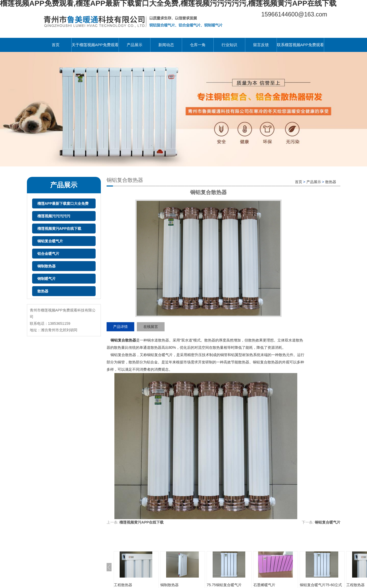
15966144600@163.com (294, 14)
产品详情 (120, 327)
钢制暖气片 (46, 279)
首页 (56, 45)
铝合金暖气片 (48, 254)
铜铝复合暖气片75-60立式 (321, 585)
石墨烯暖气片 (264, 585)
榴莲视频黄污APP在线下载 (59, 229)
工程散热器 (123, 585)
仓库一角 (198, 45)
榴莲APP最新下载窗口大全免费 (63, 203)
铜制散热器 (46, 266)
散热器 (43, 291)
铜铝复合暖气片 (50, 241)
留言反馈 (261, 45)
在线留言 (151, 327)
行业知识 (229, 45)
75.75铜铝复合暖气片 (224, 585)
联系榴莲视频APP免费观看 (300, 45)
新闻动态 (166, 45)
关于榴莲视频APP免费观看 (95, 45)
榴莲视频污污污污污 (54, 216)
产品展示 (135, 45)
